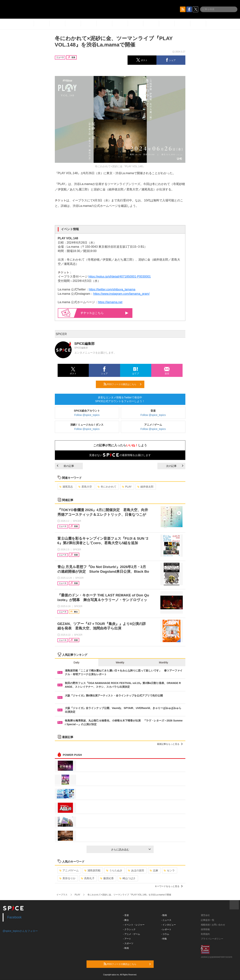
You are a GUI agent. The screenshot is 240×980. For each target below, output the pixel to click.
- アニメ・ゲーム (132, 934)
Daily (77, 662)
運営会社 (205, 915)
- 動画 (164, 915)
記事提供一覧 (208, 920)
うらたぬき (114, 870)
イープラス (62, 895)
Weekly (120, 662)
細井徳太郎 (145, 487)
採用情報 (205, 929)
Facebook (14, 917)
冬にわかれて (107, 487)
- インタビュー (168, 925)
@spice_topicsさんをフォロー (20, 931)
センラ (169, 870)
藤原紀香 (107, 878)
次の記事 (175, 466)
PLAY (127, 487)
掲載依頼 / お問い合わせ (213, 925)
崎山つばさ (127, 878)
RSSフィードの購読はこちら (123, 384)
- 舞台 (126, 920)
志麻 (154, 870)
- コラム (165, 934)
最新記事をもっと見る (170, 744)
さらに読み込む (131, 850)
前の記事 (65, 466)
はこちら (105, 313)
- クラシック (129, 929)
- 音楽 (126, 915)
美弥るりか (67, 878)
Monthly (163, 662)
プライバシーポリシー (212, 939)
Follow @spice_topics (87, 415)
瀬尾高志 (66, 487)
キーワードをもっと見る (169, 886)
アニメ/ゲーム (69, 870)
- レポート (166, 929)
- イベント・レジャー (134, 925)
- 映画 (126, 948)
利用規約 (205, 934)
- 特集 (164, 939)
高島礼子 (88, 878)
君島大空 (85, 487)
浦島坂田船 (92, 870)
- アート (127, 939)
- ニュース (166, 920)
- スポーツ (128, 943)
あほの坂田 (136, 870)
